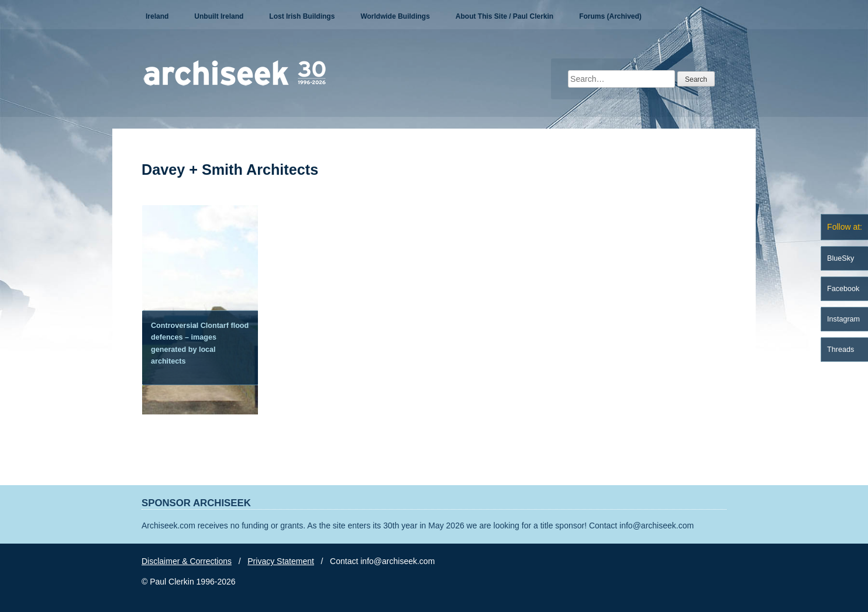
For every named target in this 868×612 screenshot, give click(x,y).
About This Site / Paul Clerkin (504, 16)
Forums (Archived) (610, 16)
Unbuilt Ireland (219, 16)
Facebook (843, 289)
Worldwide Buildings (395, 16)
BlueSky (841, 258)
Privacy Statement (281, 561)
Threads (841, 350)
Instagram (843, 319)
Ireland (157, 16)
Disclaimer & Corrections (187, 561)
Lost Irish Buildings (302, 16)
